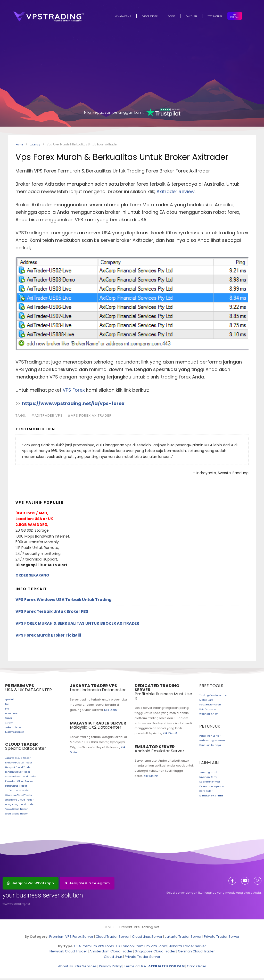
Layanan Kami (208, 779)
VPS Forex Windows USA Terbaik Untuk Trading (64, 601)
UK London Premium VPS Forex (142, 948)
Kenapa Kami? (123, 16)
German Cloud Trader (196, 953)
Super (9, 720)
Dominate (11, 715)
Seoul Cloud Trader (16, 815)
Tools (172, 16)
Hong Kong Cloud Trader (20, 806)
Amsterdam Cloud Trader (21, 778)
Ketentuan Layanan (212, 788)
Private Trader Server (222, 938)
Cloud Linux (113, 958)
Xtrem (9, 724)
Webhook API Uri (209, 715)
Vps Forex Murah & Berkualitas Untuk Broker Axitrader (77, 625)
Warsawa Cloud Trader (19, 797)
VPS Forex (74, 392)
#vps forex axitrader (90, 417)
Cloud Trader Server (113, 938)
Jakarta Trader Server (183, 938)
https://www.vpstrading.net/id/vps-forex (73, 405)
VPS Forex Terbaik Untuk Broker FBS (52, 613)
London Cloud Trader (18, 773)
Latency (35, 146)
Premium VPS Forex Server (71, 938)
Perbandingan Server (212, 742)
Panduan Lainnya (210, 747)
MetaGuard (206, 702)
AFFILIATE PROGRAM (166, 968)
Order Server (150, 16)
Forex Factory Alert (210, 706)
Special (9, 701)
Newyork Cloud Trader (18, 769)
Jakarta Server (14, 729)
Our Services (86, 968)
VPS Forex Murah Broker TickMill (48, 637)
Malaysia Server (15, 734)
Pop (7, 706)
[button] (31, 885)
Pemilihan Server (210, 737)
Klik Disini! (111, 711)
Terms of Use (135, 968)
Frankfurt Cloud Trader (19, 783)
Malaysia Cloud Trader (19, 764)
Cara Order (206, 793)
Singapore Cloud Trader (19, 801)
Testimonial (215, 16)
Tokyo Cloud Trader (16, 811)
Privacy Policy (110, 968)
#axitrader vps (47, 417)
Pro (7, 710)
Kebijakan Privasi (210, 783)
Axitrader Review (176, 193)
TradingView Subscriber (213, 697)
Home (19, 146)
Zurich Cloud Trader (17, 792)
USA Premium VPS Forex (94, 948)
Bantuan (191, 16)
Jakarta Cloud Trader (18, 760)
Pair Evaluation (208, 711)
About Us (65, 968)
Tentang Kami (208, 774)
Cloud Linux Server (147, 938)
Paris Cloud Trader (16, 787)
